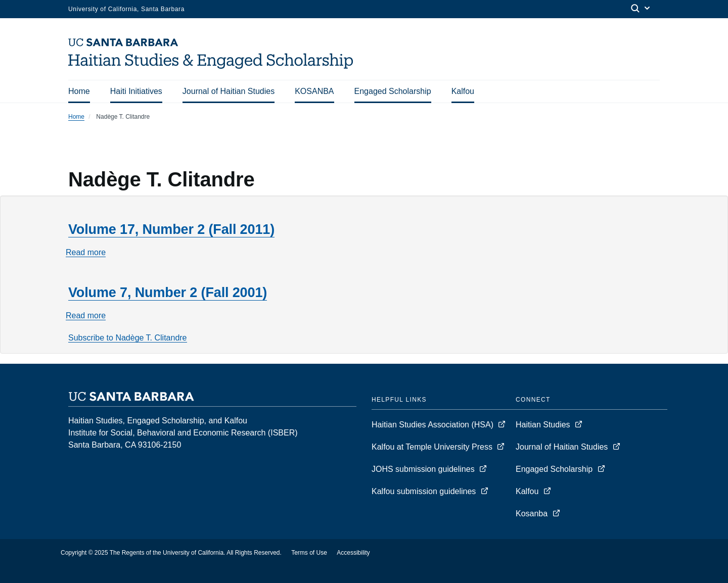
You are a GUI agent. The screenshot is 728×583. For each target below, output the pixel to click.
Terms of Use (309, 553)
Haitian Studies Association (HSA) (434, 425)
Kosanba (532, 514)
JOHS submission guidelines (424, 469)
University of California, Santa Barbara (126, 9)
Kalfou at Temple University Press (433, 447)
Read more (86, 253)
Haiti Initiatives (136, 91)
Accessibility (353, 553)
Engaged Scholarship (393, 91)
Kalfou (463, 91)
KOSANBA (314, 91)
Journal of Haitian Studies (229, 91)
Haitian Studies (544, 425)
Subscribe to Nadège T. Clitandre (128, 338)
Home (79, 91)
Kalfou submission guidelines (425, 491)
